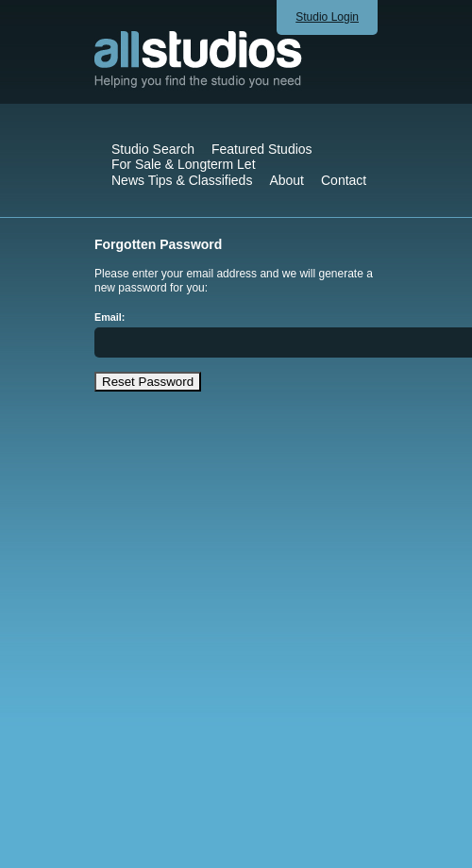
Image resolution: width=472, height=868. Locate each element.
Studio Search (153, 149)
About (287, 180)
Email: (110, 317)
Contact (344, 180)
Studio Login (327, 17)
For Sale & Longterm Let (184, 164)
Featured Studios (262, 149)
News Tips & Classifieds (182, 180)
